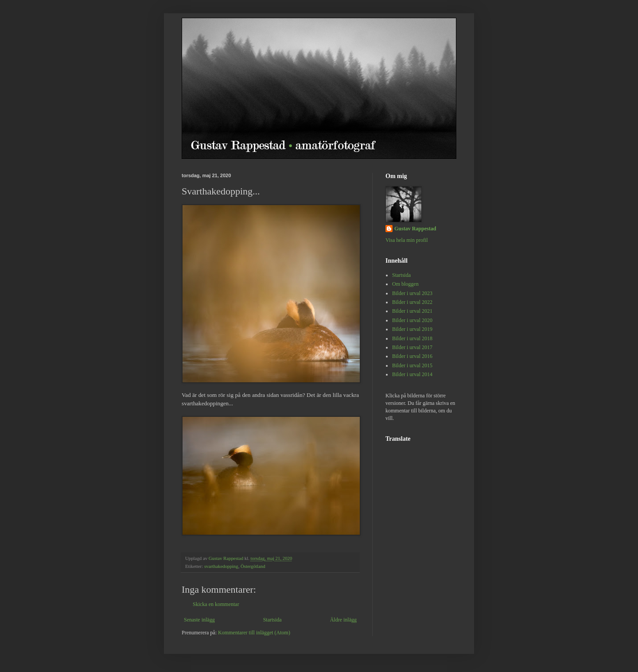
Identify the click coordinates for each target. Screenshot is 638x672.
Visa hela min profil (407, 240)
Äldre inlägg (343, 620)
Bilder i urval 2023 (412, 293)
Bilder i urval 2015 (412, 365)
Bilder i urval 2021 (412, 311)
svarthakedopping (221, 566)
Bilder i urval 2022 (412, 302)
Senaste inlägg (199, 620)
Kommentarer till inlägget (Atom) (254, 633)
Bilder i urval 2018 (412, 338)
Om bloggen (405, 284)
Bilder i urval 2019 (412, 329)
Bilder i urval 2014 (412, 374)
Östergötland (253, 566)
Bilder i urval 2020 (412, 320)
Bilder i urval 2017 (412, 347)
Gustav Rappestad (415, 229)
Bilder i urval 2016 (412, 356)
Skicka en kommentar (216, 604)
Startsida (272, 620)
